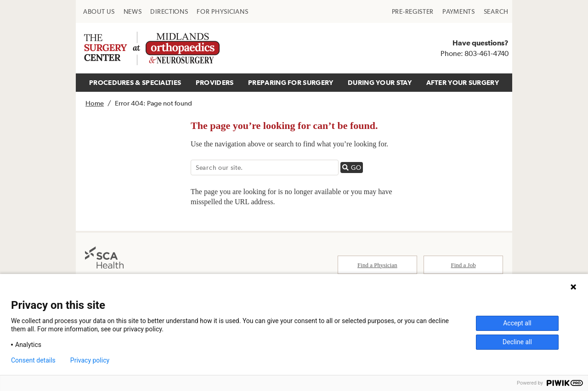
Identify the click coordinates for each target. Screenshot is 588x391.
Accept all (517, 323)
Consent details (33, 360)
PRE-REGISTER (413, 11)
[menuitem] (99, 11)
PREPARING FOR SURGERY (291, 82)
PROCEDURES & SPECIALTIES (135, 82)
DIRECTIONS (169, 11)
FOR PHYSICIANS (222, 11)
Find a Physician (377, 265)
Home (95, 103)
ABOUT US (99, 11)
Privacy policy (90, 360)
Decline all (517, 342)
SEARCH (496, 11)
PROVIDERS (215, 82)
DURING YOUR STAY (380, 82)
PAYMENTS (459, 11)
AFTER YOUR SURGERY (463, 82)
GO (353, 167)
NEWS (133, 11)
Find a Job (464, 265)
